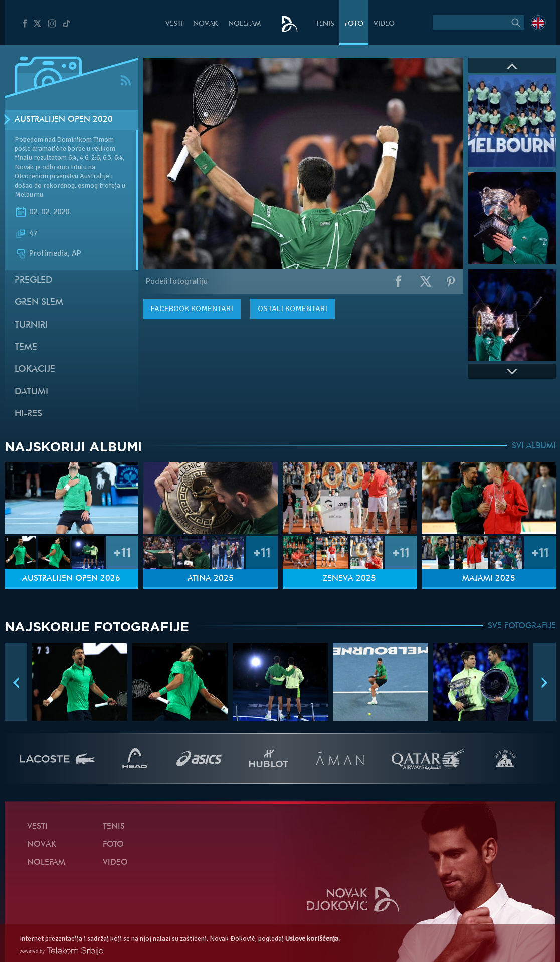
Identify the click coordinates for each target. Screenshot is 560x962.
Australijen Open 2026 (71, 579)
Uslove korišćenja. (313, 939)
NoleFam (244, 24)
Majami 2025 (489, 579)
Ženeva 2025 (349, 579)
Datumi (31, 392)
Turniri (31, 325)
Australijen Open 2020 (64, 120)
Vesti (174, 24)
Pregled (33, 281)
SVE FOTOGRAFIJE (522, 626)
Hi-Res (28, 414)
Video (384, 24)
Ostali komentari (293, 309)
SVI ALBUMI (534, 446)
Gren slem (39, 303)
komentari (192, 309)
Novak (206, 24)
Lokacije (35, 369)
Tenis (325, 24)
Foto (354, 24)
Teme (26, 347)
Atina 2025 (211, 579)
